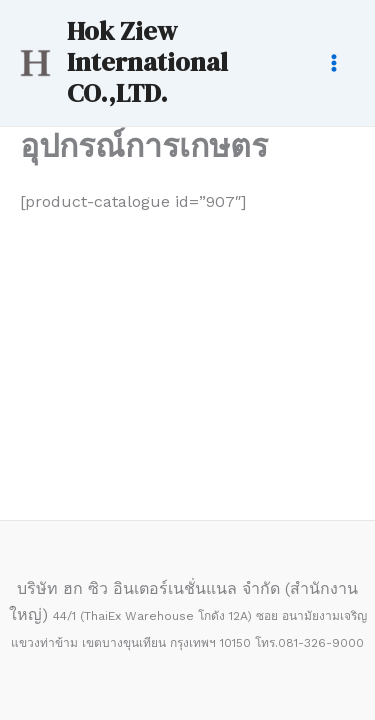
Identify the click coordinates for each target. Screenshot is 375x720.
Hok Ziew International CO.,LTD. (147, 62)
